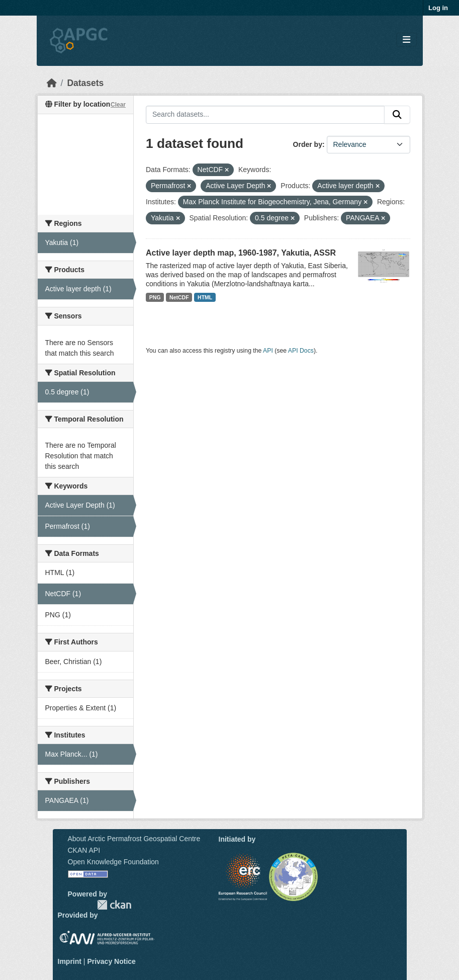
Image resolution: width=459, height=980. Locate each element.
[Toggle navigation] (406, 40)
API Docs (301, 351)
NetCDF (179, 297)
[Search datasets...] (265, 115)
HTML (205, 297)
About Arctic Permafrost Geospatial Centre (134, 839)
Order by (308, 144)
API (268, 351)
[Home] (52, 83)
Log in (438, 8)
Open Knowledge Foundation (113, 862)
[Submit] (397, 115)
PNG (155, 297)
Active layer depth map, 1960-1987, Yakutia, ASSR (241, 253)
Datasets (85, 83)
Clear (118, 105)
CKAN (114, 905)
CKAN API (84, 850)
